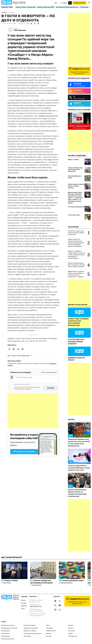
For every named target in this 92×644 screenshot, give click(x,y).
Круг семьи (72, 631)
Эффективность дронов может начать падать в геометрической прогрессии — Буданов (76, 274)
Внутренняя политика (8, 625)
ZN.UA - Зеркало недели (79, 126)
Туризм (71, 633)
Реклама (24, 603)
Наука (48, 625)
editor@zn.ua (39, 616)
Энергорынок (5, 633)
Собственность (73, 636)
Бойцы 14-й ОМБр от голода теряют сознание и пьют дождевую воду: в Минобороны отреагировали (76, 255)
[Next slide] (89, 7)
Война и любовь (73, 160)
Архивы (23, 600)
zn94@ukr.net (40, 611)
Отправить (51, 388)
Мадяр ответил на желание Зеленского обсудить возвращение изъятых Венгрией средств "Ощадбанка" (76, 243)
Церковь (48, 633)
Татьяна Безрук (37, 585)
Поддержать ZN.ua (79, 3)
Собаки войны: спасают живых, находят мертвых (76, 186)
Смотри (71, 419)
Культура (49, 636)
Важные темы (7, 7)
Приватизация (6, 636)
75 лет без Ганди (74, 215)
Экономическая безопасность (33, 633)
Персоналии (27, 636)
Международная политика (9, 628)
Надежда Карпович (67, 583)
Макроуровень (6, 631)
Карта (23, 609)
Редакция (24, 606)
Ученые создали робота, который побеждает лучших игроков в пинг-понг (79, 468)
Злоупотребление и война (75, 177)
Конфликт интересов (30, 631)
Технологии (50, 628)
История (71, 628)
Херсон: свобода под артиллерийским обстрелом (75, 170)
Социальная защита (30, 625)
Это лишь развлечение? (76, 207)
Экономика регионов (8, 639)
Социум (71, 625)
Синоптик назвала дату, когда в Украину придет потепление (76, 233)
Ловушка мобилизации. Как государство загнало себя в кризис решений (76, 265)
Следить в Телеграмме (24, 452)
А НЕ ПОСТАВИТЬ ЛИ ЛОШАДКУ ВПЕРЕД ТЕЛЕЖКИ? (76, 342)
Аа (70, 3)
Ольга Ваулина (20, 30)
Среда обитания (51, 631)
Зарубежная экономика (31, 628)
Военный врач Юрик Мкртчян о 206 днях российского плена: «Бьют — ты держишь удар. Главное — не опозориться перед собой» (75, 198)
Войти (65, 3)
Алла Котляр (7, 583)
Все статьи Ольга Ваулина (19, 355)
